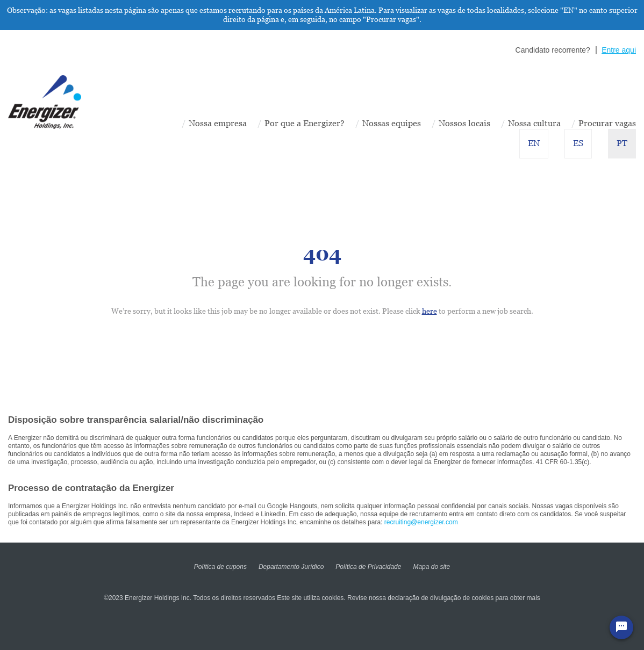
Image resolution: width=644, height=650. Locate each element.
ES (578, 143)
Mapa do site (431, 567)
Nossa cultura (534, 123)
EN (534, 143)
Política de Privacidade (368, 567)
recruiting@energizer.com (421, 522)
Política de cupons (220, 567)
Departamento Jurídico (291, 567)
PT (622, 143)
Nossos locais (464, 123)
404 (322, 254)
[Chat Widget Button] (621, 627)
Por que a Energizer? (305, 123)
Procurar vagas (607, 123)
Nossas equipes (392, 123)
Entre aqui (619, 50)
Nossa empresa (218, 123)
